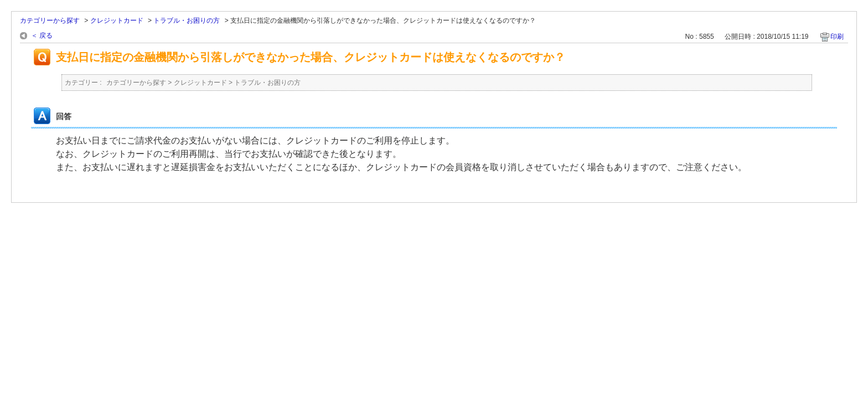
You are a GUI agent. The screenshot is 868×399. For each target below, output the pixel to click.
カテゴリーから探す (50, 21)
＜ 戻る (42, 35)
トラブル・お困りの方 (187, 21)
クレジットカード (117, 21)
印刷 (837, 37)
